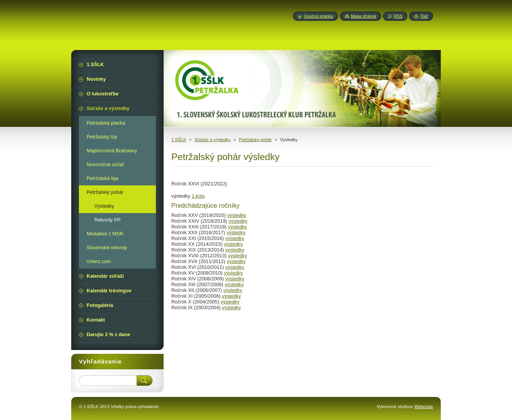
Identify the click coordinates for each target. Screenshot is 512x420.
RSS (398, 16)
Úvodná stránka (318, 16)
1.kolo (198, 196)
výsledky (237, 215)
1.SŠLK (179, 140)
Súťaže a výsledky (212, 140)
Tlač (424, 16)
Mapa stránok (363, 16)
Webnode (424, 407)
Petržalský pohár (255, 140)
